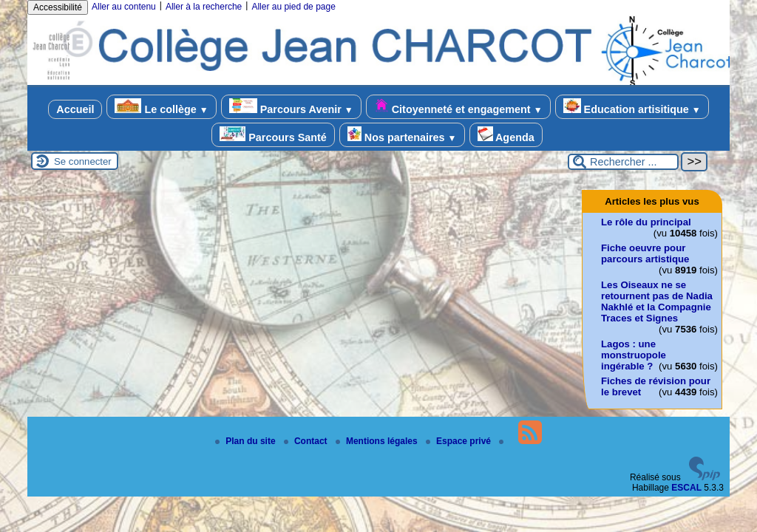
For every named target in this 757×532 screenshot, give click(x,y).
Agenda (506, 135)
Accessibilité (58, 7)
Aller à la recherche (204, 7)
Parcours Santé (273, 135)
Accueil (75, 109)
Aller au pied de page (293, 7)
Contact (307, 441)
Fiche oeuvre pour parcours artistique (645, 253)
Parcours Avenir (291, 107)
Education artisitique (632, 107)
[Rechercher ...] (623, 162)
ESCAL (686, 488)
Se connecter (83, 161)
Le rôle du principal (646, 222)
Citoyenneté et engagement (458, 107)
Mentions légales (378, 441)
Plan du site (247, 441)
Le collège (161, 107)
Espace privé (459, 441)
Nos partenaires (402, 135)
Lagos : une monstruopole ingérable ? (634, 355)
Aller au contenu (124, 7)
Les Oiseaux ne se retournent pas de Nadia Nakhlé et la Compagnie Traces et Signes (657, 301)
